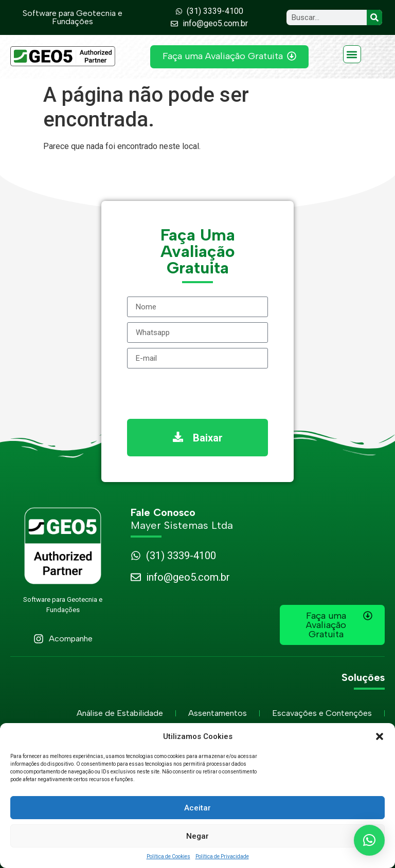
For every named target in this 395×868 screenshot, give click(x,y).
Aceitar (197, 808)
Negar (197, 836)
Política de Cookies (168, 856)
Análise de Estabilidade (120, 713)
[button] (380, 736)
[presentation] (205, 394)
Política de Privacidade (222, 856)
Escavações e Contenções (322, 713)
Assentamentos (218, 713)
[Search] (374, 17)
